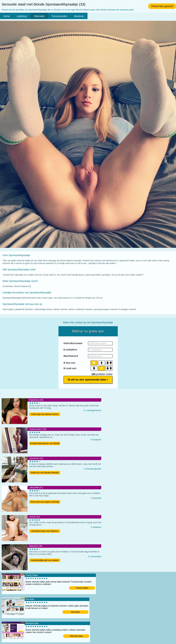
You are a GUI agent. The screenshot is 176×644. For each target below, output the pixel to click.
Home (7, 16)
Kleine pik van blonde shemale (45, 473)
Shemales (39, 16)
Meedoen (79, 16)
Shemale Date (76, 636)
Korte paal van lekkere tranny (45, 414)
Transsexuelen (59, 16)
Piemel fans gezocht (162, 6)
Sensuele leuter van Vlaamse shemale (45, 531)
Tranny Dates (82, 588)
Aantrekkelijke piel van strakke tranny (45, 561)
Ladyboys (22, 16)
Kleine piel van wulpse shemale (45, 502)
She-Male (75, 612)
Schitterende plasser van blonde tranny (45, 444)
